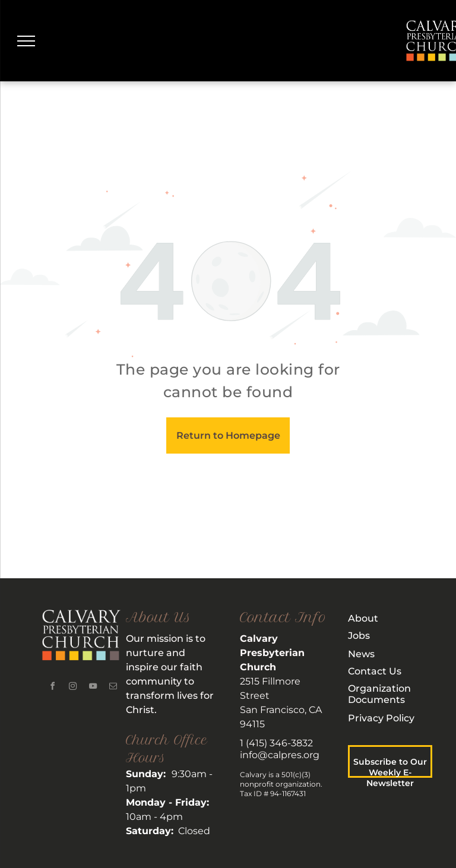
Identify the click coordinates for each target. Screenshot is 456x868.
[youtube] (93, 688)
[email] (113, 688)
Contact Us (375, 671)
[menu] (26, 41)
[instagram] (72, 688)
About (363, 618)
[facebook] (52, 688)
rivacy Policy (385, 718)
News (361, 654)
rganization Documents (379, 694)
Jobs (359, 636)
